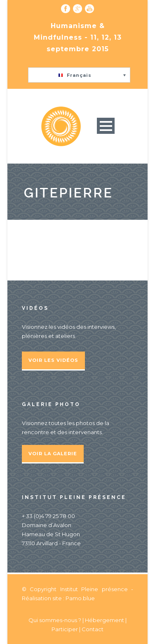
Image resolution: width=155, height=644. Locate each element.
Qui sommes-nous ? (55, 620)
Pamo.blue (80, 598)
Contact (93, 629)
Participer (65, 629)
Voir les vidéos (53, 360)
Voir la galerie (53, 454)
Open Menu (106, 126)
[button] (79, 75)
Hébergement (105, 620)
